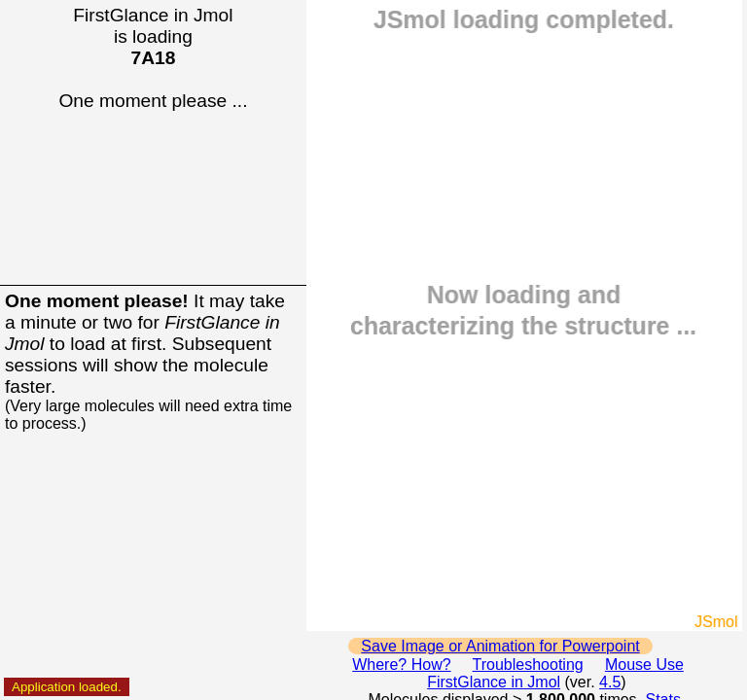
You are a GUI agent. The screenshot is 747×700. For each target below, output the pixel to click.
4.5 (610, 682)
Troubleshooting (528, 665)
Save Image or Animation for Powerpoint (500, 646)
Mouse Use (644, 665)
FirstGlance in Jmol (494, 682)
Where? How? (401, 665)
